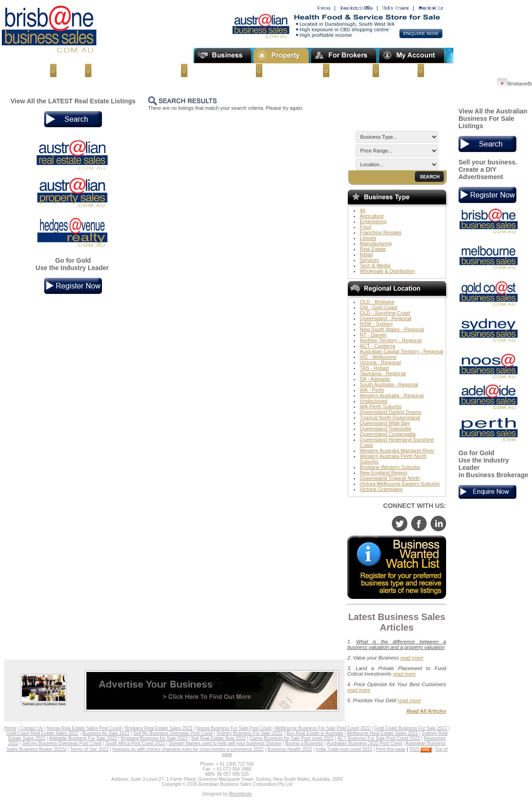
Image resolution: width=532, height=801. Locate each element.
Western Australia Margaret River (397, 451)
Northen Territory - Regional (391, 340)
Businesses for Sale (219, 71)
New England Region (383, 473)
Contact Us (348, 71)
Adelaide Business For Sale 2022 (83, 738)
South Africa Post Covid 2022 (135, 743)
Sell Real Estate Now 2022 (218, 738)
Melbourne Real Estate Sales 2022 (382, 733)
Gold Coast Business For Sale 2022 (411, 728)
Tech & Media (375, 265)
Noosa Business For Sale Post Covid (234, 728)
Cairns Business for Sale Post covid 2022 (291, 738)
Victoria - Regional (380, 362)
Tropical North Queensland (390, 417)
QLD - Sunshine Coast (385, 313)
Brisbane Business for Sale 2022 (154, 738)
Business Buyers (289, 71)
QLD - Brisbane (377, 302)
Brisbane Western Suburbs (390, 467)
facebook (419, 524)
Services (369, 260)
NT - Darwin (373, 335)
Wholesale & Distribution (387, 271)
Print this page (391, 749)
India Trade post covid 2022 (344, 749)
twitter (400, 524)
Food (365, 227)
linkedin (438, 524)
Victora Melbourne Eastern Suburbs (400, 484)
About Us (395, 71)
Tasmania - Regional (383, 373)
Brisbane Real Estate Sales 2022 (159, 728)
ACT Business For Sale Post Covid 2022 (379, 738)
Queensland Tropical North (390, 478)
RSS (421, 749)
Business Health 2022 (290, 749)
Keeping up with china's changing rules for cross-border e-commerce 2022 (188, 749)
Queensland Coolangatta (388, 434)
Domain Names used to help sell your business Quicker (225, 743)
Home (68, 71)
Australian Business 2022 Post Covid (364, 743)
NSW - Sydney (376, 324)
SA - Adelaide (375, 379)
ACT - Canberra (377, 346)
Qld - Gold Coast (379, 307)
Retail (366, 254)
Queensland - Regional (386, 318)
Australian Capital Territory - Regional (402, 351)
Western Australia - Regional (392, 395)
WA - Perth (372, 390)
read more (412, 658)
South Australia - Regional (389, 384)
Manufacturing (376, 243)
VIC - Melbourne (378, 357)
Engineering (373, 221)
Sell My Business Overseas (133, 71)
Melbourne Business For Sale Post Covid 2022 (323, 728)
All (362, 210)
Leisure (368, 238)
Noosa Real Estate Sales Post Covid (84, 728)
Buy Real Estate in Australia (315, 733)
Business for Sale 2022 (106, 733)
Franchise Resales (381, 232)
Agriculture (372, 216)
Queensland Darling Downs (391, 412)
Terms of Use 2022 (90, 749)
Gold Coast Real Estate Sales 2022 (42, 733)
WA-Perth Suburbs (381, 406)
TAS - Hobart (374, 368)
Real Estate (373, 249)
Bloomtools (240, 794)
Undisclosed (374, 401)
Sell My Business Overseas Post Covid (173, 733)
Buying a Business (304, 743)
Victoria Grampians (381, 489)
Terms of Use (445, 71)
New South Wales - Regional (392, 329)
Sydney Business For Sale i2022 (250, 733)
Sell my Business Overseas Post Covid (62, 743)
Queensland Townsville (385, 429)
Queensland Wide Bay (385, 423)
